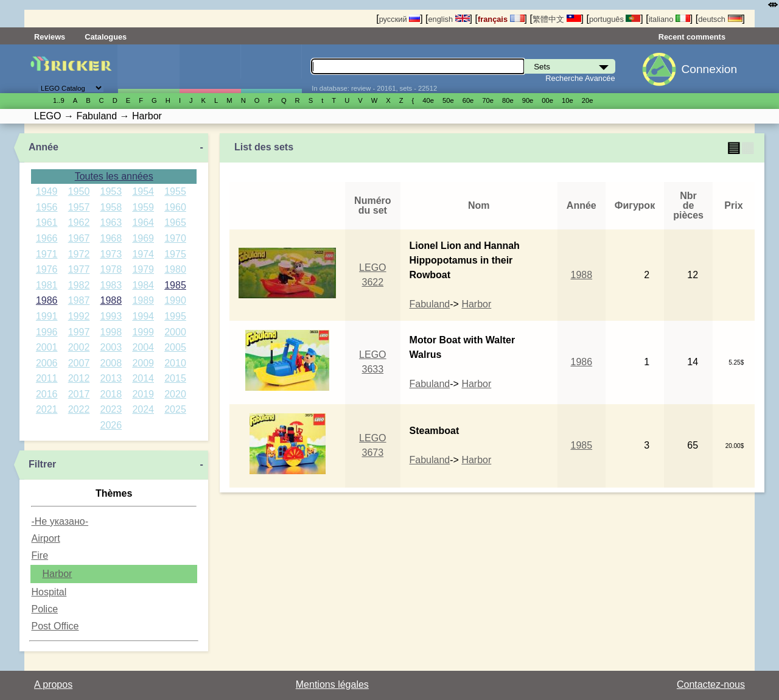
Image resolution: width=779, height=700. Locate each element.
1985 (175, 285)
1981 (47, 285)
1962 (79, 222)
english (449, 19)
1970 (175, 238)
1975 (175, 254)
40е (428, 100)
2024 (143, 409)
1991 (47, 316)
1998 (111, 332)
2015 (175, 378)
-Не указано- (60, 521)
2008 (111, 363)
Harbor (57, 574)
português (615, 19)
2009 (143, 363)
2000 (175, 332)
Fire (40, 555)
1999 (143, 332)
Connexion (709, 69)
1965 (175, 222)
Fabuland (430, 304)
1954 (143, 191)
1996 (47, 332)
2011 (47, 378)
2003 (111, 347)
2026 (111, 425)
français (501, 19)
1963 (111, 222)
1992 (79, 316)
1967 (79, 238)
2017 (79, 394)
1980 (175, 269)
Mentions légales (332, 684)
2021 (47, 409)
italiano (669, 19)
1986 (47, 300)
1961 (47, 222)
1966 (47, 238)
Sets (148, 69)
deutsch (720, 19)
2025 (175, 409)
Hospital (49, 592)
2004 (143, 347)
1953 (111, 191)
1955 (175, 191)
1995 (175, 316)
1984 (143, 285)
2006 (47, 363)
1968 (111, 238)
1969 (143, 238)
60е (468, 100)
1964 (143, 222)
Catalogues (106, 37)
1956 (47, 207)
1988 (111, 300)
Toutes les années (114, 176)
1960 (175, 207)
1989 (143, 300)
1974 (143, 254)
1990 (175, 300)
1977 (79, 269)
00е (547, 100)
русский (400, 19)
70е (488, 100)
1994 (143, 316)
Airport (45, 538)
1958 (111, 207)
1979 (143, 269)
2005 (175, 347)
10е (568, 100)
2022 (79, 409)
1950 (79, 191)
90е (528, 100)
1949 (47, 191)
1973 (111, 254)
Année (44, 147)
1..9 (59, 100)
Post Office (55, 626)
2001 (47, 347)
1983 (111, 285)
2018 (111, 394)
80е (508, 100)
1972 (79, 254)
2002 (79, 347)
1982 (79, 285)
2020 (175, 394)
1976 (47, 269)
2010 (175, 363)
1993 (111, 316)
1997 (79, 332)
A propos (53, 684)
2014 (143, 378)
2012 (79, 378)
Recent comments (692, 37)
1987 (79, 300)
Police (44, 609)
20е (588, 100)
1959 (143, 207)
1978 (111, 269)
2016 (47, 394)
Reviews (50, 37)
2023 (111, 409)
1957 (79, 207)
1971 (47, 254)
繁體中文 (557, 19)
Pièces (271, 69)
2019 (143, 394)
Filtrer (42, 464)
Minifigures (210, 69)
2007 (79, 363)
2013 (111, 378)
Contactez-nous (711, 684)
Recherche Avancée (580, 78)
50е (448, 100)
